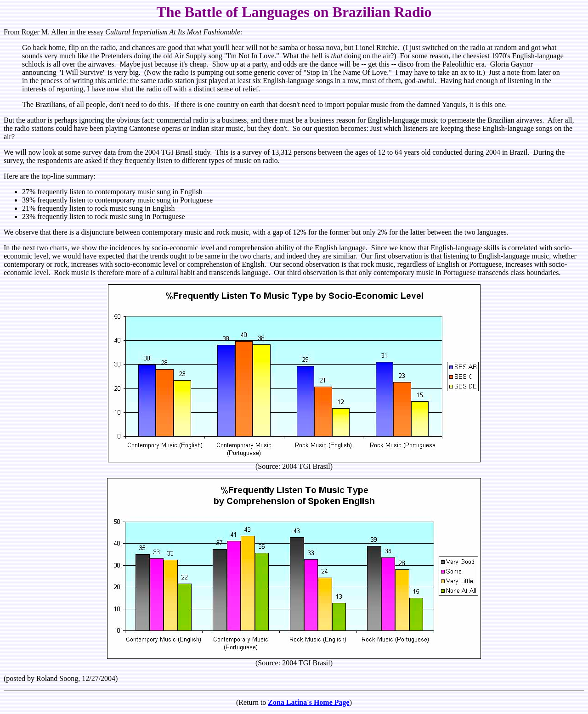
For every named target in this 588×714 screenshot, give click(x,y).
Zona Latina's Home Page (308, 702)
